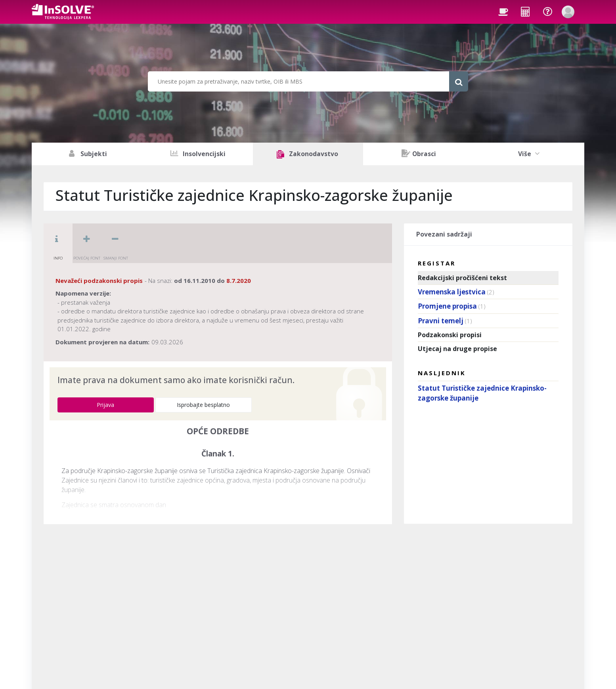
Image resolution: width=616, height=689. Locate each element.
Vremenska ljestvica (452, 292)
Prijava (105, 405)
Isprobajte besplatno (203, 405)
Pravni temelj (441, 321)
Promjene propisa (447, 306)
